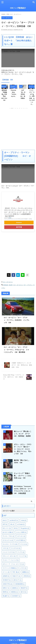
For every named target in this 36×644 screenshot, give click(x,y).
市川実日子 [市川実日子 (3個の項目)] (7, 580)
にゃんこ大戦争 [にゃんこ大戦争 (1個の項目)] (21, 532)
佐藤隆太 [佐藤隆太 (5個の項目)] (25, 572)
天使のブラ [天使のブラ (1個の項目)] (16, 576)
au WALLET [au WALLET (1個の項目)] (14, 520)
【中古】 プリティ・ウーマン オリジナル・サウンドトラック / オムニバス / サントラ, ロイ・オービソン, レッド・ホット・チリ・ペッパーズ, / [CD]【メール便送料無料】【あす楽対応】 (19, 212)
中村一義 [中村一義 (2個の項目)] (16, 572)
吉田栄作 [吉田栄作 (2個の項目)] (6, 576)
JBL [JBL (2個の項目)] (12, 524)
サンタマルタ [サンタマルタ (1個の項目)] (16, 548)
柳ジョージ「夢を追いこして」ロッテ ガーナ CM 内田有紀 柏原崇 (23, 434)
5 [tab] (18, 108)
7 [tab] (21, 108)
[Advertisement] (18, 129)
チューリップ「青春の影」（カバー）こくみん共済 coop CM (23, 476)
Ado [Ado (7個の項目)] (5, 520)
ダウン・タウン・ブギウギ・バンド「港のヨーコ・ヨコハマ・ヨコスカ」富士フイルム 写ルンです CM (23, 449)
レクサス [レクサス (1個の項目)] (23, 568)
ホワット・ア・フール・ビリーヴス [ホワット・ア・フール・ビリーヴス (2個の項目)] (13, 564)
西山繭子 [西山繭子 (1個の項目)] (6, 596)
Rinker (10, 218)
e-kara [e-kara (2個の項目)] (24, 520)
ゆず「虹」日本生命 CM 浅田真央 (23, 94)
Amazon (19, 222)
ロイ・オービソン (8, 282)
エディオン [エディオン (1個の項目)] (21, 536)
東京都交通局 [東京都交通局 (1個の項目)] (20, 584)
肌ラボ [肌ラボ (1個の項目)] (24, 592)
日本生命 (6, 285)
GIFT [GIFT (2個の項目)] (5, 524)
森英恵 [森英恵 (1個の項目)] (15, 588)
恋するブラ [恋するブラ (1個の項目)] (18, 580)
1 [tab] (10, 108)
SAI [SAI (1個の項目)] (16, 528)
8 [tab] (23, 108)
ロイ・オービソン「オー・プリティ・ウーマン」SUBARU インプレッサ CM (17, 320)
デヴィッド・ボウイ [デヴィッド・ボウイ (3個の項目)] (9, 556)
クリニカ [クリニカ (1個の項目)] (24, 544)
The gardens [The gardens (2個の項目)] (25, 528)
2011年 (11, 285)
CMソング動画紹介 (18, 8)
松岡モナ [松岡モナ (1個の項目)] (6, 588)
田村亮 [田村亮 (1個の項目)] (5, 592)
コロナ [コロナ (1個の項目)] (5, 548)
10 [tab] (27, 108)
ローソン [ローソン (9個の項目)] (6, 572)
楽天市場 (19, 227)
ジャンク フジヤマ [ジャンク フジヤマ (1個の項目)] (9, 552)
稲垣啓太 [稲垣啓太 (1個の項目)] (15, 592)
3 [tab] (14, 108)
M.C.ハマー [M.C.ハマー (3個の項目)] (7, 528)
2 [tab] (12, 108)
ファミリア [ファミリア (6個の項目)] (22, 556)
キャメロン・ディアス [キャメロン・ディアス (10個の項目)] (10, 544)
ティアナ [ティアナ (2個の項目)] (21, 552)
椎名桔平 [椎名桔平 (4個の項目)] (24, 588)
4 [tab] (16, 108)
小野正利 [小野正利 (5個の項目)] (27, 576)
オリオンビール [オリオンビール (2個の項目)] (8, 540)
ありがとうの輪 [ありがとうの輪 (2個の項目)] (8, 532)
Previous (3, 95)
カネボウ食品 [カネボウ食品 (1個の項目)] (21, 540)
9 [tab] (25, 108)
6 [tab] (19, 108)
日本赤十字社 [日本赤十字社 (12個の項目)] (8, 584)
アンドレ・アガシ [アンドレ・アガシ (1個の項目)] (8, 536)
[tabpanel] (23, 92)
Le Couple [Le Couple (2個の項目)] (21, 524)
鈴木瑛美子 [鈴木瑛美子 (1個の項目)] (16, 596)
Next (33, 95)
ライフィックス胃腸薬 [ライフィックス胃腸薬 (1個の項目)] (10, 568)
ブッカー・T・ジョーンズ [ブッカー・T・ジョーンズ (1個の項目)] (11, 560)
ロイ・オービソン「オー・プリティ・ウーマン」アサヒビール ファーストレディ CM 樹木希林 (16, 350)
